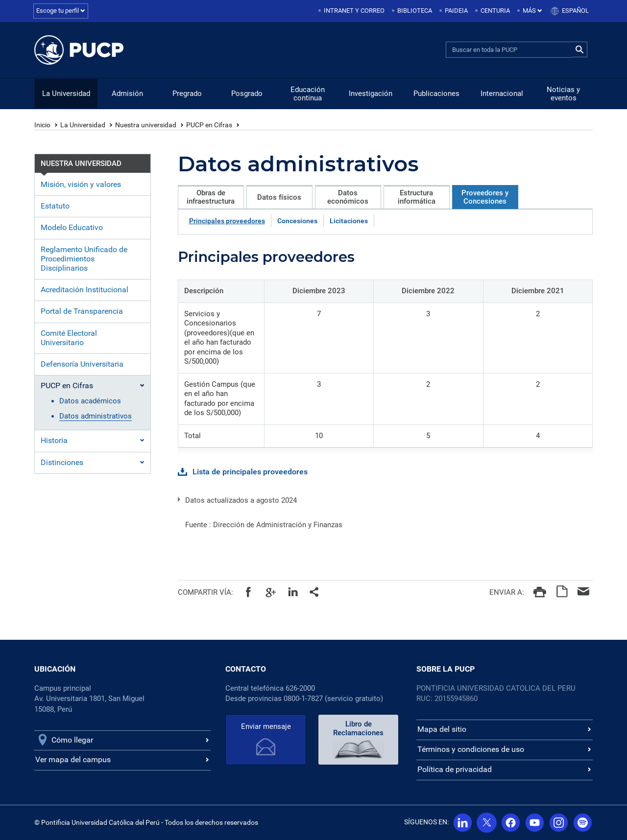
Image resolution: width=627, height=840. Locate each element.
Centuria (495, 11)
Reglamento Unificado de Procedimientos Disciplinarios (84, 259)
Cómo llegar (72, 740)
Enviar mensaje (266, 726)
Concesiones (297, 221)
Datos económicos (348, 197)
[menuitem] (352, 11)
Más (532, 11)
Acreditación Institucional (84, 290)
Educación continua (308, 94)
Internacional (502, 93)
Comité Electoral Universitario (69, 338)
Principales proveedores (227, 221)
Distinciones (62, 462)
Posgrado (247, 93)
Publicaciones (436, 93)
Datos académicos (90, 401)
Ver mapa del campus (73, 759)
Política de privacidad (455, 769)
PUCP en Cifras (209, 125)
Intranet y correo (354, 11)
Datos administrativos (96, 416)
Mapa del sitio (442, 729)
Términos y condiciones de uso (471, 749)
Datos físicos (279, 197)
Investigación (371, 93)
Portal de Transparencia (82, 311)
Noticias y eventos (563, 94)
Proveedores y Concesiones (485, 197)
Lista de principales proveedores (250, 472)
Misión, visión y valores (81, 184)
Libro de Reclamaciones (358, 728)
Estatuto (55, 206)
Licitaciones (349, 221)
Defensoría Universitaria (82, 364)
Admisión (127, 93)
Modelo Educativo (72, 227)
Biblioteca (415, 11)
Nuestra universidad (146, 125)
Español (575, 11)
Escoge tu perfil (61, 11)
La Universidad (66, 93)
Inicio (42, 125)
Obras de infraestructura (211, 197)
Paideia (456, 11)
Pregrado (187, 93)
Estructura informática (417, 197)
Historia (54, 440)
